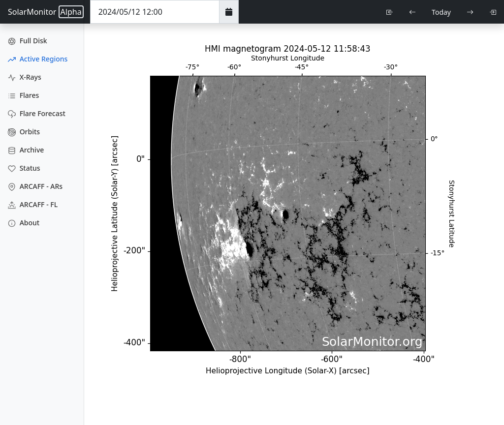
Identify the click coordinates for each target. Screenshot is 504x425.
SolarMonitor (46, 12)
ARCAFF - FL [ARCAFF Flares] (33, 204)
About (24, 223)
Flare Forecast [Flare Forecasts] (37, 113)
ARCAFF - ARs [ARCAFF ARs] (35, 186)
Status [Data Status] (24, 168)
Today (441, 12)
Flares (23, 95)
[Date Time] (155, 12)
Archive (26, 150)
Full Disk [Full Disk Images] (28, 41)
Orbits (24, 132)
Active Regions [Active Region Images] (38, 59)
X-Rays (25, 77)
